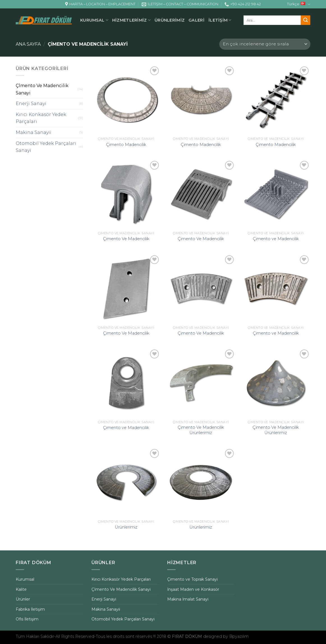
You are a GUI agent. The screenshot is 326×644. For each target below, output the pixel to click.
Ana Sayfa (28, 44)
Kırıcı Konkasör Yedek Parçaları (41, 118)
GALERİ (197, 20)
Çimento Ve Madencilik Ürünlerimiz (201, 430)
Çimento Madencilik (126, 145)
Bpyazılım (239, 636)
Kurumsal (25, 579)
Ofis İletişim (27, 619)
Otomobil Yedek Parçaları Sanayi (46, 147)
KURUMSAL (94, 20)
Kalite (21, 589)
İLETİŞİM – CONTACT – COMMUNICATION (180, 4)
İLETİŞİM (220, 20)
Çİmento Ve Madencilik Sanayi (42, 89)
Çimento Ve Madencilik (126, 239)
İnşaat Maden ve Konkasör (193, 589)
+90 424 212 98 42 (243, 4)
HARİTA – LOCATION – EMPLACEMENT (100, 4)
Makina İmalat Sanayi (188, 599)
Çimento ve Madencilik (276, 239)
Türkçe (299, 4)
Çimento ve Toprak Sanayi (192, 579)
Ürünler (23, 599)
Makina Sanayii (34, 132)
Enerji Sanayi (31, 104)
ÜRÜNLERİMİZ (170, 20)
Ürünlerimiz (126, 527)
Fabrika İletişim (30, 609)
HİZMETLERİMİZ (131, 20)
